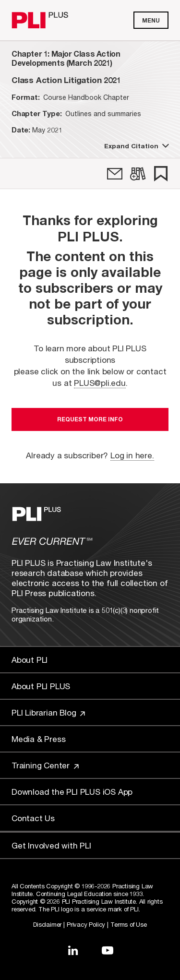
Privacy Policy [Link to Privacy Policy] (86, 924)
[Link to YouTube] (108, 950)
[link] (115, 174)
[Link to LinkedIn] (73, 950)
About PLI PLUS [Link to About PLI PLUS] (41, 686)
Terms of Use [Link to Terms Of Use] (129, 924)
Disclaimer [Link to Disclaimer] (47, 924)
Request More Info (90, 419)
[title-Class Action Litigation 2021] (66, 80)
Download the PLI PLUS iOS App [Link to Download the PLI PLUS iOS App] (72, 792)
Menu (151, 20)
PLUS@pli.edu (100, 383)
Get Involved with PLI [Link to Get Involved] (51, 845)
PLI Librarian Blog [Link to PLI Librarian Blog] (48, 712)
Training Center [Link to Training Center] (45, 765)
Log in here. (132, 455)
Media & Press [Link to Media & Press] (38, 739)
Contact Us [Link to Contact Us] (33, 818)
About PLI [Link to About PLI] (30, 660)
